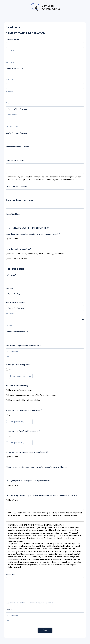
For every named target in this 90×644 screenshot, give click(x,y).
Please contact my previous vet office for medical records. (31, 395)
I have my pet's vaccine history (20, 390)
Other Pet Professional (17, 259)
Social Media (59, 254)
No (15, 239)
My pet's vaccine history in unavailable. (23, 400)
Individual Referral (15, 254)
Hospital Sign (43, 254)
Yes (8, 239)
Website (30, 254)
